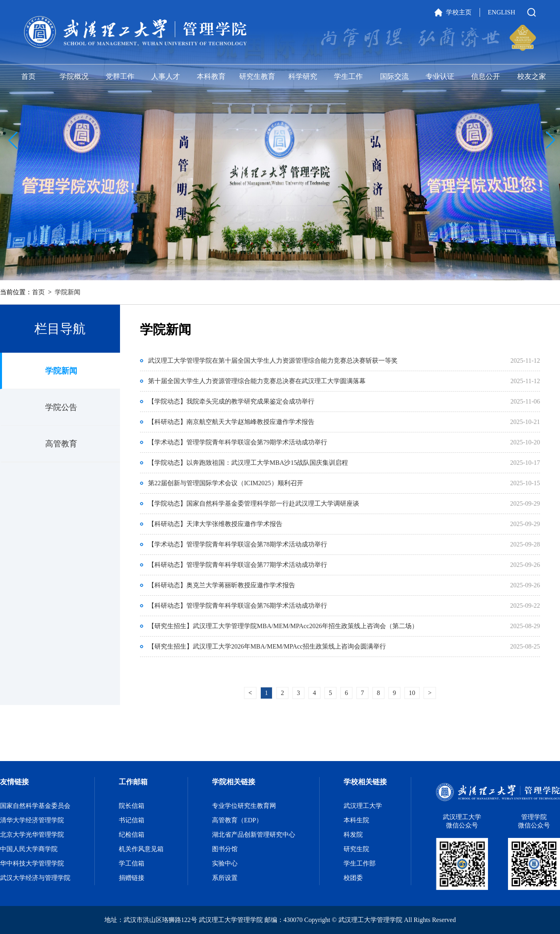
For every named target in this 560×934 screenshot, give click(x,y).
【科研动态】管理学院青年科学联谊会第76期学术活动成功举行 (238, 606)
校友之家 (532, 76)
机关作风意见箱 (141, 849)
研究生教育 (257, 76)
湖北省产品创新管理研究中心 (254, 835)
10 (412, 693)
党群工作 (120, 76)
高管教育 (61, 444)
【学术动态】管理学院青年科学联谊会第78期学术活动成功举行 (238, 544)
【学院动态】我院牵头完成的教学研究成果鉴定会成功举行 (231, 401)
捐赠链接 (132, 878)
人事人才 (166, 76)
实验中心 (225, 863)
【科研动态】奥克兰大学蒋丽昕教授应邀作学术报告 (222, 585)
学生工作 (348, 76)
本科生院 (356, 820)
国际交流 (394, 76)
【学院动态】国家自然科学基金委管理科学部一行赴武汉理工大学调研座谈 (254, 503)
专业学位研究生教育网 (244, 806)
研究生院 (356, 849)
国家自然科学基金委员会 (35, 806)
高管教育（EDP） (237, 820)
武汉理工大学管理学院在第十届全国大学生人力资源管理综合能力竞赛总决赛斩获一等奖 (273, 361)
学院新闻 (68, 292)
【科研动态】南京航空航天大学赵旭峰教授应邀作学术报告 (231, 422)
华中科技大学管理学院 (32, 863)
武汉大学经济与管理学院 (35, 878)
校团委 (353, 878)
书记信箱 (132, 820)
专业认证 (440, 76)
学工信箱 (132, 863)
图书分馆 (225, 849)
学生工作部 (360, 863)
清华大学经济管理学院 (32, 820)
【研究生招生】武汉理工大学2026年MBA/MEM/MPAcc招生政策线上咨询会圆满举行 (267, 646)
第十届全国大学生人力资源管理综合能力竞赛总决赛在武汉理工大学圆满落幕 (257, 381)
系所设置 (225, 878)
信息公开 (486, 76)
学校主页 (459, 12)
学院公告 (61, 407)
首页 (28, 76)
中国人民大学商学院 (29, 849)
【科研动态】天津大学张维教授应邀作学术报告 (215, 524)
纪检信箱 (132, 835)
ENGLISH (502, 12)
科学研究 (303, 76)
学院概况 (74, 76)
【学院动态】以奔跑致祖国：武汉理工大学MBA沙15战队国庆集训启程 (248, 463)
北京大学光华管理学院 (32, 835)
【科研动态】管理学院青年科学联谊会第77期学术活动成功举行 (238, 565)
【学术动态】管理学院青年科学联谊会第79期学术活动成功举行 (238, 442)
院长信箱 (132, 806)
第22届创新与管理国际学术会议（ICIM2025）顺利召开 (226, 483)
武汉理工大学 (363, 806)
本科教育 (211, 76)
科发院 (353, 835)
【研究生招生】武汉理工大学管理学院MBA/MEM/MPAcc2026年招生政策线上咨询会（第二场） (283, 626)
